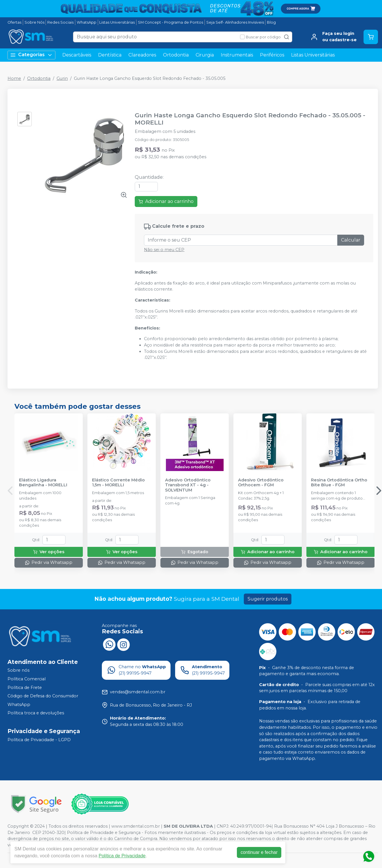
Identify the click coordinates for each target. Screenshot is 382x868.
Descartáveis (77, 55)
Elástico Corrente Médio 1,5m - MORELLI (118, 483)
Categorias (31, 55)
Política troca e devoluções (36, 713)
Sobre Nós (34, 22)
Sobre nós (18, 671)
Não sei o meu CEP (164, 250)
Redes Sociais (60, 22)
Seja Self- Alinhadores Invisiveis (235, 22)
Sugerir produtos (268, 599)
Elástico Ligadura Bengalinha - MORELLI (43, 483)
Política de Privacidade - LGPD (39, 740)
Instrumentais (237, 55)
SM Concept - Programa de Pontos (171, 22)
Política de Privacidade (122, 856)
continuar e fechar (259, 852)
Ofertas (14, 22)
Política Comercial (27, 679)
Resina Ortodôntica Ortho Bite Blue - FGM (339, 483)
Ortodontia (176, 55)
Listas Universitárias (117, 22)
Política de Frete (25, 688)
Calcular (351, 240)
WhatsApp (87, 22)
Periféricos (272, 55)
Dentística (110, 55)
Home (14, 78)
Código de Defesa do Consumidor (43, 696)
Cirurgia (205, 55)
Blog (271, 22)
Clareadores (142, 55)
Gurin (62, 78)
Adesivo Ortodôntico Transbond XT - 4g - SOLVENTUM (188, 485)
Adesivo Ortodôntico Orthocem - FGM (261, 483)
